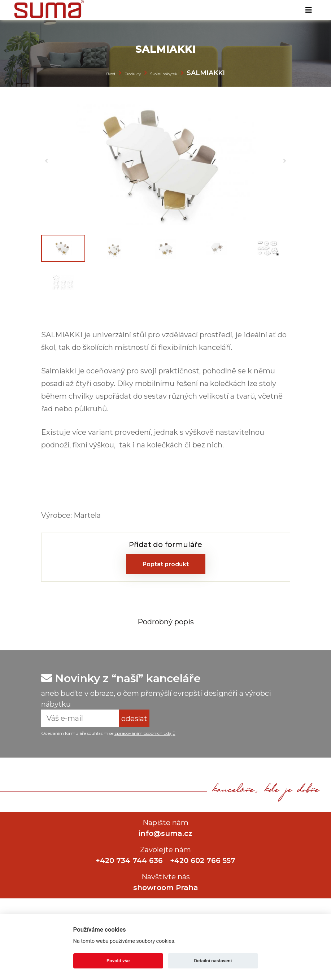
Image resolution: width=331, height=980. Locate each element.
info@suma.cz (165, 833)
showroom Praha (166, 888)
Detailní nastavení (213, 961)
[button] (47, 161)
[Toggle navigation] (309, 10)
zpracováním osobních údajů (145, 733)
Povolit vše (118, 961)
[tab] (166, 621)
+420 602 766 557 (203, 860)
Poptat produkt (166, 564)
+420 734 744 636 (129, 860)
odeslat (134, 719)
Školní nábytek (164, 74)
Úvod (111, 74)
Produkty (133, 74)
